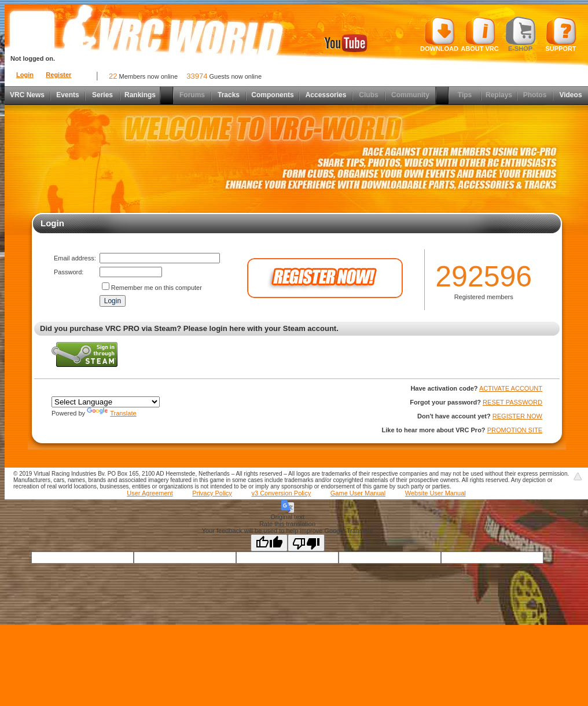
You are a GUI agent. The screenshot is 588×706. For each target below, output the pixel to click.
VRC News (27, 95)
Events (67, 95)
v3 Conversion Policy (281, 493)
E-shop (521, 34)
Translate (111, 413)
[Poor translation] (306, 543)
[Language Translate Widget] (106, 402)
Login (25, 75)
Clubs (368, 95)
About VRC (479, 34)
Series (102, 95)
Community (410, 95)
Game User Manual (358, 493)
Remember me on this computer (157, 288)
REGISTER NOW (517, 416)
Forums (192, 95)
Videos (570, 95)
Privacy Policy (212, 493)
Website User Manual (436, 493)
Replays (499, 95)
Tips (465, 95)
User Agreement (150, 493)
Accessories (326, 95)
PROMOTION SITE (515, 430)
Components (272, 95)
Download (439, 34)
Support (561, 34)
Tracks (229, 95)
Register (58, 75)
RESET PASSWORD (512, 402)
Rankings (140, 95)
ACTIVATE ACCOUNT (511, 388)
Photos (535, 95)
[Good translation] (269, 543)
